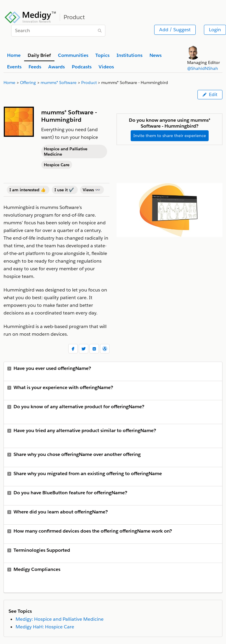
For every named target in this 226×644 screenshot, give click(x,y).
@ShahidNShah (203, 68)
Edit (210, 94)
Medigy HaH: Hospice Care (45, 627)
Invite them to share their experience (170, 136)
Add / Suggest (175, 30)
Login (215, 30)
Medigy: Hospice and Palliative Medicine (60, 619)
